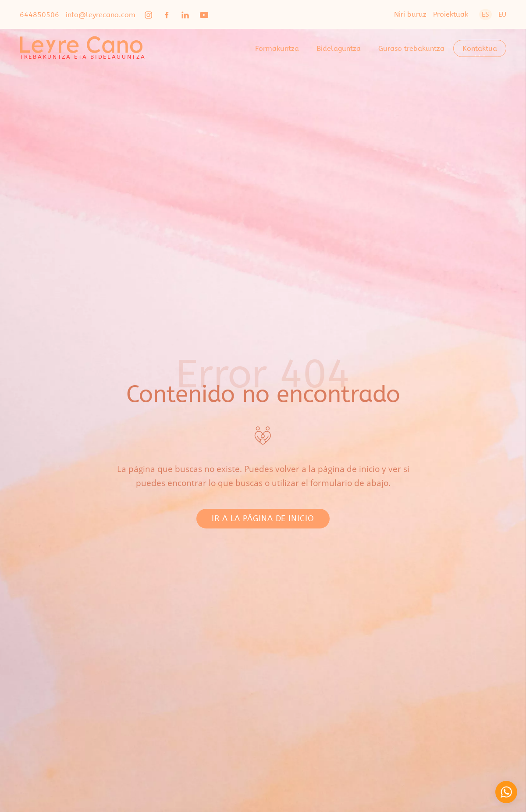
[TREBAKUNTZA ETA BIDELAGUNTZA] (83, 48)
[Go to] (149, 14)
